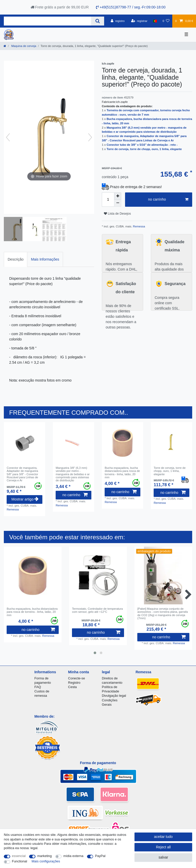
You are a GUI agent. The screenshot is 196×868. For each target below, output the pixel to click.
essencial (19, 856)
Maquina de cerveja (23, 46)
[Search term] (47, 21)
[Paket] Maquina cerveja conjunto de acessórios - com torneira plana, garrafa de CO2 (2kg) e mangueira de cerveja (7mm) (163, 613)
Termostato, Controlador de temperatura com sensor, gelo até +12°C (97, 610)
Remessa (139, 226)
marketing (45, 856)
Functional (20, 861)
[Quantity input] (108, 200)
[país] (155, 21)
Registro (74, 683)
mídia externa (73, 856)
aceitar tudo (163, 837)
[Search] (98, 21)
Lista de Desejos (117, 214)
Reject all (163, 847)
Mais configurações (46, 861)
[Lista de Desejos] (166, 21)
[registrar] (139, 21)
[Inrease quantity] (118, 196)
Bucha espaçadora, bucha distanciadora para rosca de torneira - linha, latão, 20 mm (122, 473)
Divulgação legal (114, 696)
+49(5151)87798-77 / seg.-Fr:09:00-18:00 (131, 7)
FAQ (38, 687)
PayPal (100, 856)
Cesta (72, 687)
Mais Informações (45, 259)
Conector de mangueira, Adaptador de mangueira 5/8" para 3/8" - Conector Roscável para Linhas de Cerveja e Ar (22, 474)
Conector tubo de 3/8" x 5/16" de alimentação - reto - (142, 145)
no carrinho (168, 200)
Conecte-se (77, 678)
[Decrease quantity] (118, 203)
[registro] (118, 21)
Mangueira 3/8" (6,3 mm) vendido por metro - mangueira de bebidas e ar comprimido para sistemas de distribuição (73, 474)
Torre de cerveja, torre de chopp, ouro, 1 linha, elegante (144, 149)
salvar (163, 857)
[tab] (16, 259)
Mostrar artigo (25, 499)
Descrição (16, 259)
